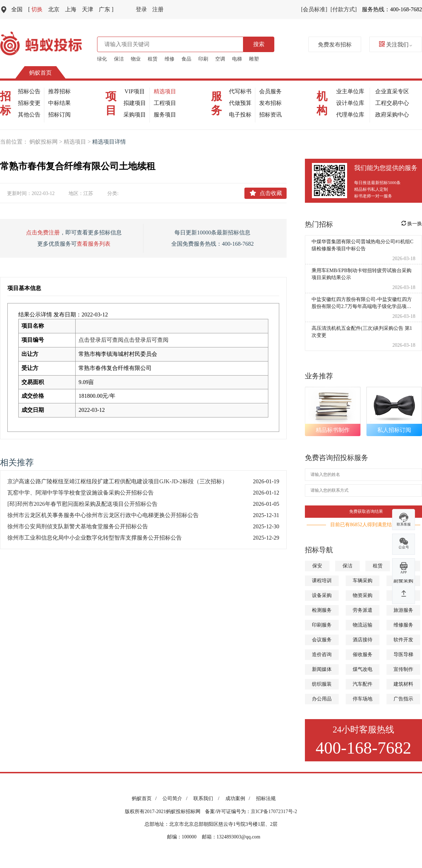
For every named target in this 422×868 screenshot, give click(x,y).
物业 (136, 59)
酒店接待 (363, 640)
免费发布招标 (335, 45)
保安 (317, 566)
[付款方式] (344, 9)
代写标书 (240, 91)
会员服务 (270, 91)
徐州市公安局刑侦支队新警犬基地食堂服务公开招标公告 (78, 526)
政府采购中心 (392, 115)
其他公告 (29, 115)
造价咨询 (322, 655)
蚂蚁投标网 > (47, 142)
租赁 (153, 59)
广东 (106, 9)
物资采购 (363, 595)
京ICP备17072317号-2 (274, 812)
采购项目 (135, 115)
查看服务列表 (94, 244)
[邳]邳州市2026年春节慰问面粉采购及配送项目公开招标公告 (82, 504)
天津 (88, 9)
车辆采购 (363, 581)
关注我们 (396, 45)
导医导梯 (403, 655)
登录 (141, 9)
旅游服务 (403, 610)
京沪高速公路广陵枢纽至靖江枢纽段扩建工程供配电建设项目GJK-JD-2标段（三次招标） (117, 481)
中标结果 (59, 103)
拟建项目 (135, 103)
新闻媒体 (322, 669)
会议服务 (322, 640)
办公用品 (322, 699)
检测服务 (322, 610)
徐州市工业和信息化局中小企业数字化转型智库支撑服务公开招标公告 (95, 538)
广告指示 (403, 699)
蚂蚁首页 (40, 73)
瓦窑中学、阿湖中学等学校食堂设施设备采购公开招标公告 (81, 493)
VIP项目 (135, 91)
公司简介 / (176, 798)
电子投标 (240, 115)
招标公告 (29, 91)
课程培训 (322, 581)
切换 (35, 9)
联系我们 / (208, 798)
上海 (71, 9)
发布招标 (270, 103)
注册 (158, 9)
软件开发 (403, 640)
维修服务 (403, 625)
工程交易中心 (392, 103)
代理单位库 (350, 115)
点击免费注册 (43, 232)
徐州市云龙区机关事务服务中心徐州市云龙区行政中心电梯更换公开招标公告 (103, 515)
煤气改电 (363, 669)
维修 (170, 59)
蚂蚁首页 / (145, 798)
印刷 (203, 59)
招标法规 (266, 798)
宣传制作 (403, 669)
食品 (186, 59)
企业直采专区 (392, 91)
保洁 (119, 59)
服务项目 (165, 115)
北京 (54, 9)
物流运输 (363, 625)
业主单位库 (350, 91)
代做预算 (240, 103)
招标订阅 (59, 115)
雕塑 (254, 59)
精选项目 (165, 91)
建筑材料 (403, 684)
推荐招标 (59, 91)
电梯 (237, 59)
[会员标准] (314, 9)
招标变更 (29, 103)
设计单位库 (350, 103)
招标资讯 (270, 115)
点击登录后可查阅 (101, 340)
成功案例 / (239, 798)
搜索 (259, 44)
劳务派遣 (363, 610)
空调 (220, 59)
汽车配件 (363, 684)
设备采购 (322, 595)
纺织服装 (322, 684)
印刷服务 (322, 625)
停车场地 (363, 699)
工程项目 (165, 103)
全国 (17, 9)
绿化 (102, 59)
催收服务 (363, 655)
